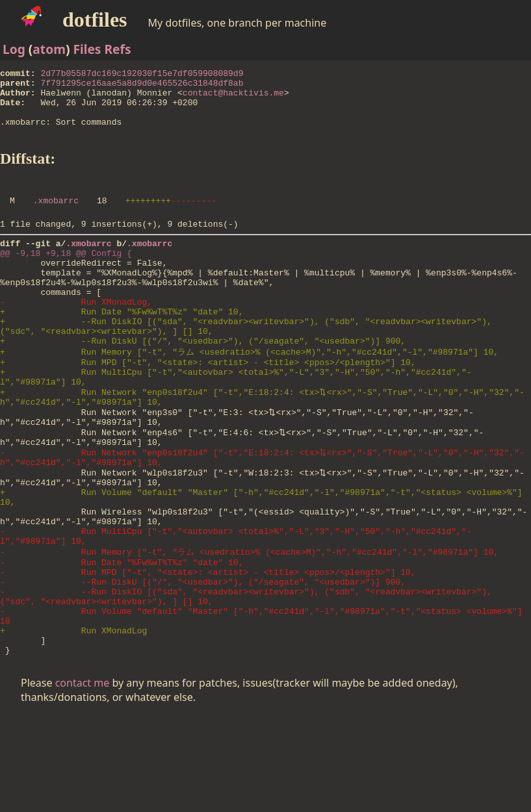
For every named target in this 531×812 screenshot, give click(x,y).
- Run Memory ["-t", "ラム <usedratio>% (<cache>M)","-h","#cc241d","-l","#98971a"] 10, (249, 628)
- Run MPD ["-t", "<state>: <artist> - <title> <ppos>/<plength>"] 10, (208, 652)
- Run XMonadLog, (76, 335)
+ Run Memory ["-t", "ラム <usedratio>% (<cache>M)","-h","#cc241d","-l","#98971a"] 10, (249, 393)
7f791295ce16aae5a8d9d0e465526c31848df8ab (142, 86)
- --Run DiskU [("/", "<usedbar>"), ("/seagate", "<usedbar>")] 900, (203, 663)
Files (87, 49)
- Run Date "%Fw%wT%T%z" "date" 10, (122, 640)
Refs (117, 49)
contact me (83, 778)
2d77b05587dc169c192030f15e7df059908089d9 (142, 75)
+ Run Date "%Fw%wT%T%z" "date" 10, (122, 346)
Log (14, 49)
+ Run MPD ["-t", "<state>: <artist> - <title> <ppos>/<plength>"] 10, (208, 405)
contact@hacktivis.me (233, 98)
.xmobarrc (56, 218)
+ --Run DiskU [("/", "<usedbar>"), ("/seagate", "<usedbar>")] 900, (203, 381)
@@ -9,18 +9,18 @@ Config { (66, 276)
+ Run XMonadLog (73, 722)
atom (49, 49)
